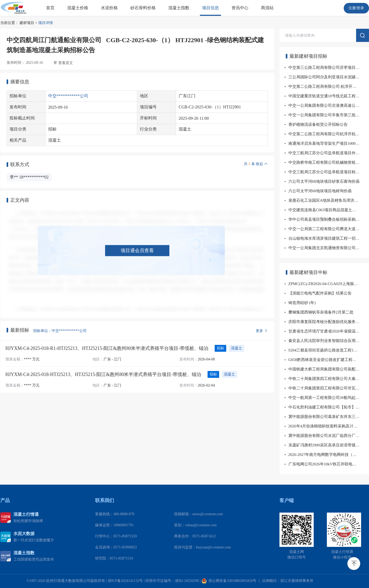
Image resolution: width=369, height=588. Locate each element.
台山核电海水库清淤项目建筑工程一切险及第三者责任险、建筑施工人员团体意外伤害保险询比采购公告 (329, 238)
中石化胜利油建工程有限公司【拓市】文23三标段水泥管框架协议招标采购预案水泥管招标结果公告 (329, 407)
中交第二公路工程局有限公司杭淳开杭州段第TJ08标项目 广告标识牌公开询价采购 (329, 134)
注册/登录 (356, 8)
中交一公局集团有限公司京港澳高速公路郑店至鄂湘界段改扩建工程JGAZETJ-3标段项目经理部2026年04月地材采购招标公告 (329, 105)
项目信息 (210, 8)
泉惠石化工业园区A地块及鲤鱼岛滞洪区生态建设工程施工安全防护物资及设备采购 (329, 200)
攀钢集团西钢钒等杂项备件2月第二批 (321, 312)
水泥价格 (109, 8)
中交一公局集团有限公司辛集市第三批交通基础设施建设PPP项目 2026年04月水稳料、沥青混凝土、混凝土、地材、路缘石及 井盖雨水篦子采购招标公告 (329, 115)
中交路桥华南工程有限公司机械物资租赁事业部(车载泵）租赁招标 (329, 162)
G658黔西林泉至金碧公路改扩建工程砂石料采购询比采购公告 (329, 360)
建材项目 (27, 23)
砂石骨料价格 (143, 8)
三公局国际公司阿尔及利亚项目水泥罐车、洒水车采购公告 (329, 77)
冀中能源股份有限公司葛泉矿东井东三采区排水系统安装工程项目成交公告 (329, 417)
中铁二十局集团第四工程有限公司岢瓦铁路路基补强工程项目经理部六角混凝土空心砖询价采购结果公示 (329, 388)
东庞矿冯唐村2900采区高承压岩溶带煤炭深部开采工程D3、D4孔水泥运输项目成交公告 (329, 445)
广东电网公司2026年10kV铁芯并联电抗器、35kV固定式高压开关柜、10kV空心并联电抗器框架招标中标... (329, 464)
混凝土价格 (78, 8)
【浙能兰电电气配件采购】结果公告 (320, 293)
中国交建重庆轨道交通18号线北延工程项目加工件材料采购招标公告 (329, 96)
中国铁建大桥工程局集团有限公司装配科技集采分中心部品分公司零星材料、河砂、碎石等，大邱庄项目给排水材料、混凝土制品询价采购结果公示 (329, 369)
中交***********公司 (68, 96)
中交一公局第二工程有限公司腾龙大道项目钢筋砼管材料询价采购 (329, 229)
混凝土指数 (179, 8)
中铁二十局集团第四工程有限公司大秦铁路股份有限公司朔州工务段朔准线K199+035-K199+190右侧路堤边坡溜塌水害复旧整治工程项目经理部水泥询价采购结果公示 (329, 379)
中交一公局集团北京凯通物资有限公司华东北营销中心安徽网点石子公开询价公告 (329, 248)
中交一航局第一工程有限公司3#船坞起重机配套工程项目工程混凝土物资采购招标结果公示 (329, 398)
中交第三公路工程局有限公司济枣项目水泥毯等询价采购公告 (329, 68)
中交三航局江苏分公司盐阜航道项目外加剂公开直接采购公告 (329, 153)
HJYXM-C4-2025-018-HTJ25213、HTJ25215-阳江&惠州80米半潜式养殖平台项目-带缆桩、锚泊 (104, 374)
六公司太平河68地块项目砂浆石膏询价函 (324, 181)
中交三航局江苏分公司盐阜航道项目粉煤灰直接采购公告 (329, 172)
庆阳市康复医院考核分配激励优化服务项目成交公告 (329, 322)
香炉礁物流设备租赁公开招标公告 (318, 124)
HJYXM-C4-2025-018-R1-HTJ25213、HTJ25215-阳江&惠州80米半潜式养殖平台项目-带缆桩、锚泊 (107, 348)
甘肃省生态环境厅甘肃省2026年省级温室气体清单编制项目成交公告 (329, 331)
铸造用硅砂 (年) (302, 303)
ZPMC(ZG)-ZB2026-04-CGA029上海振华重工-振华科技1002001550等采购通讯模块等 (329, 284)
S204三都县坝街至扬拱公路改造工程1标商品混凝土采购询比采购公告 (329, 350)
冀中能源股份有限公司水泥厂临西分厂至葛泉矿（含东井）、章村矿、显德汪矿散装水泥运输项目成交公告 (329, 436)
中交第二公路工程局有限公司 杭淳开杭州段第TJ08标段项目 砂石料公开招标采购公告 (329, 86)
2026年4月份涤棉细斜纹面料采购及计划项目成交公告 (329, 426)
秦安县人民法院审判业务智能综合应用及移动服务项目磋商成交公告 (329, 341)
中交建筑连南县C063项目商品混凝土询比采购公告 (329, 210)
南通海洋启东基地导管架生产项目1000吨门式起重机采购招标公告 (329, 143)
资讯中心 (240, 8)
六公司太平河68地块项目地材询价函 (320, 191)
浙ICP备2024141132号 (125, 581)
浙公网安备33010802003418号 (229, 581)
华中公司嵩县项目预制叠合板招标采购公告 (326, 219)
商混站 (267, 8)
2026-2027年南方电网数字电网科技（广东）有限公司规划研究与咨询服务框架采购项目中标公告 (329, 455)
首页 (50, 8)
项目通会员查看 (137, 250)
